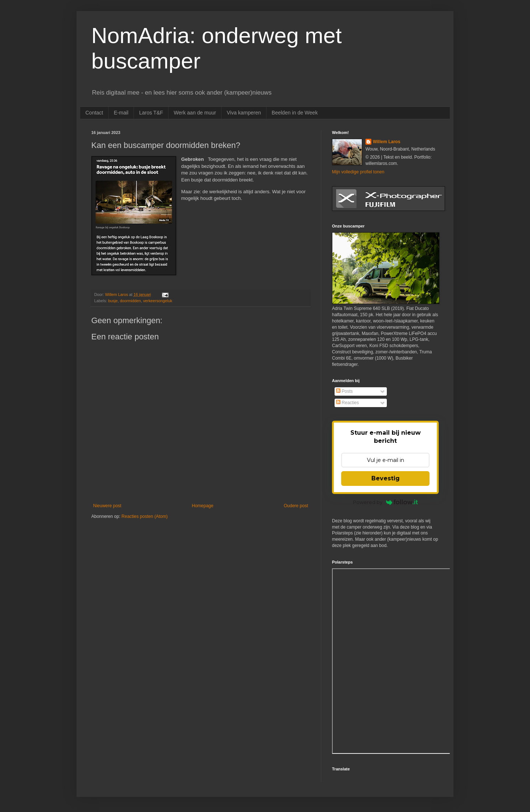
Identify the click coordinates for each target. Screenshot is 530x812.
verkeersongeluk (158, 301)
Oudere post (296, 506)
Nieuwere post (107, 506)
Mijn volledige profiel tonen (358, 172)
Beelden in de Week (295, 113)
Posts (344, 391)
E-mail (121, 113)
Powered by (386, 502)
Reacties (347, 403)
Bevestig (386, 478)
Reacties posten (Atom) (144, 516)
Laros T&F (151, 113)
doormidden (130, 301)
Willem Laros (387, 142)
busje (113, 301)
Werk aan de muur (195, 113)
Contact (94, 113)
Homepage (203, 506)
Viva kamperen (244, 113)
